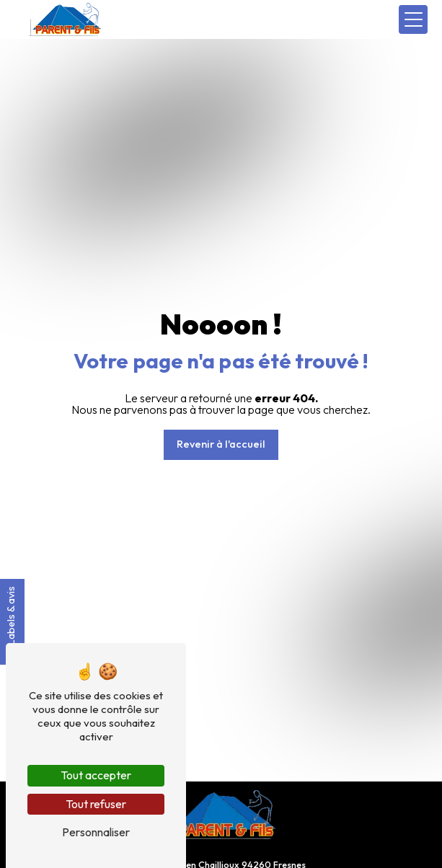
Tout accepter (96, 775)
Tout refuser (96, 804)
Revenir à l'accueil (221, 444)
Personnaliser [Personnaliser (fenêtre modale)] (96, 832)
